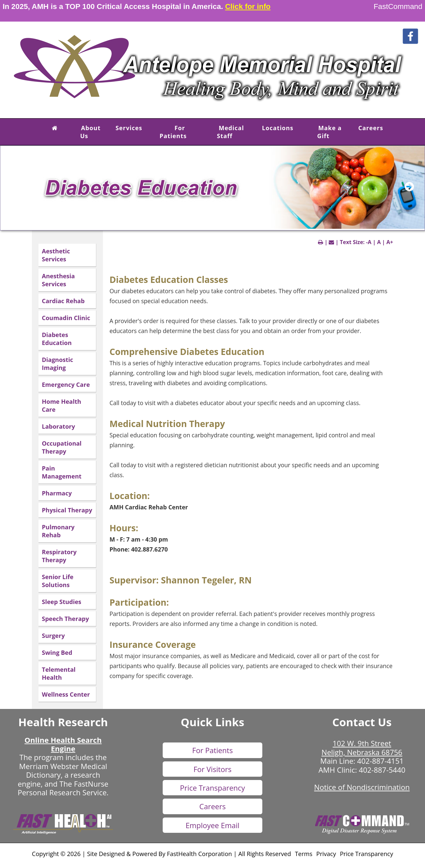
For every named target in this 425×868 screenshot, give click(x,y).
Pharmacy (57, 493)
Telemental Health (59, 673)
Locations (278, 128)
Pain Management (62, 472)
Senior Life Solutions (58, 581)
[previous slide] (15, 190)
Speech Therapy (65, 619)
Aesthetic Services (56, 255)
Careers (371, 128)
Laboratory (58, 426)
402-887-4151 (381, 761)
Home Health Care (61, 405)
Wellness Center (66, 694)
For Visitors (213, 769)
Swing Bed (57, 652)
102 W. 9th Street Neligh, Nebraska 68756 (362, 747)
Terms (304, 854)
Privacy (326, 854)
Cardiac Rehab (63, 301)
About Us (90, 132)
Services (129, 128)
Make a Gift (329, 132)
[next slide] (413, 190)
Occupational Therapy (62, 447)
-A (369, 242)
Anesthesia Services (58, 280)
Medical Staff (230, 132)
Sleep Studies (62, 602)
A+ (390, 242)
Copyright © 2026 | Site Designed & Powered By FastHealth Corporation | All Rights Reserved (161, 854)
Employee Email (212, 825)
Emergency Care (66, 385)
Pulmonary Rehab (58, 531)
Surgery (53, 636)
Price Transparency (212, 788)
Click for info (248, 6)
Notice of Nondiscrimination (362, 787)
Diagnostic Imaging (57, 364)
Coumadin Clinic (66, 318)
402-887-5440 (382, 770)
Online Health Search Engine (63, 744)
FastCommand (398, 6)
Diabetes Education (57, 339)
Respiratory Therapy (59, 556)
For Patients (173, 132)
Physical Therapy (67, 510)
